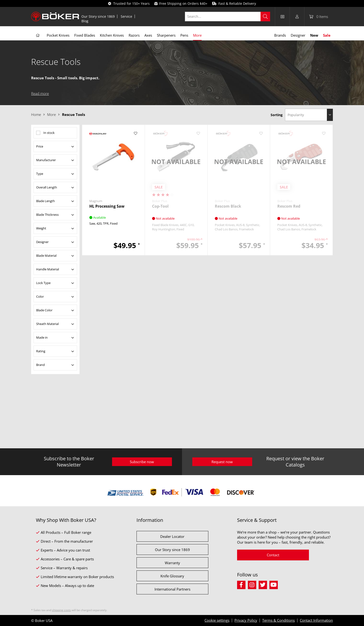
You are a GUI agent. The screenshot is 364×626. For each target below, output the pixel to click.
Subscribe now (142, 462)
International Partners (172, 589)
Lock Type (43, 283)
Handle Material (48, 269)
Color (40, 296)
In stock (49, 133)
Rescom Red (289, 206)
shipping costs (61, 610)
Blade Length (45, 201)
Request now (222, 462)
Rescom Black (228, 206)
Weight (41, 228)
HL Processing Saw (107, 206)
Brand (40, 365)
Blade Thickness (47, 215)
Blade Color (44, 310)
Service (126, 16)
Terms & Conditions (279, 620)
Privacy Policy (246, 620)
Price (40, 146)
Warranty (172, 563)
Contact (273, 555)
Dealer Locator (172, 536)
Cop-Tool (160, 206)
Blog (85, 21)
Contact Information (316, 620)
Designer (42, 242)
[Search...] (228, 17)
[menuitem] (98, 16)
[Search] (265, 17)
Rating (41, 351)
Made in (42, 337)
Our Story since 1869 (98, 16)
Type (40, 174)
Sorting (277, 115)
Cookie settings (217, 620)
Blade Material (46, 256)
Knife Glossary (172, 576)
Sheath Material (47, 324)
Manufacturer (46, 160)
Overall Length (47, 187)
